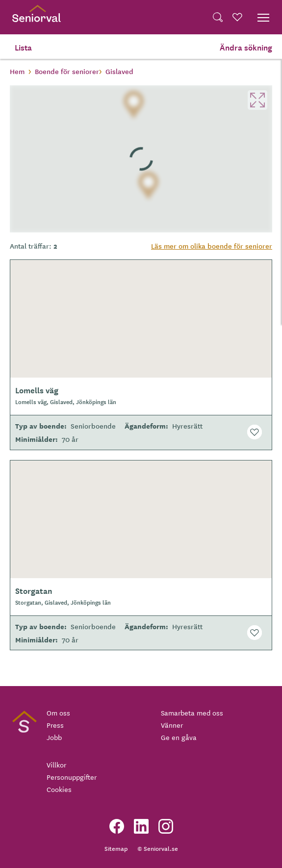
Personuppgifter (72, 777)
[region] (141, 159)
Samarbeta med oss (192, 713)
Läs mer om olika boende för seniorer (212, 246)
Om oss (58, 713)
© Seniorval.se (158, 848)
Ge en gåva (179, 737)
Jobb (54, 737)
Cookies (59, 789)
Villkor (56, 765)
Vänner (172, 725)
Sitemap (116, 848)
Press (55, 725)
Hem (17, 71)
